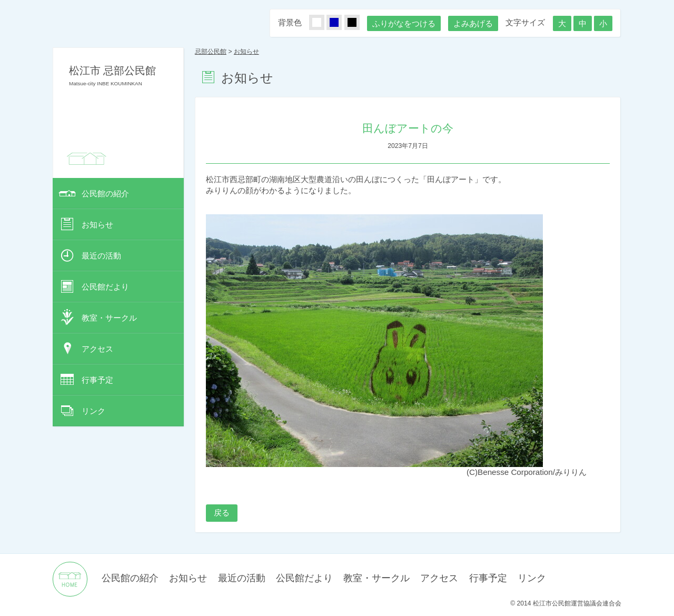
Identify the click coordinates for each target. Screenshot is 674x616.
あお (340, 23)
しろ (323, 23)
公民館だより (105, 287)
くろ (358, 23)
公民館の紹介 (105, 193)
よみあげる (473, 23)
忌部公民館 (211, 52)
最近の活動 (101, 256)
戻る (222, 513)
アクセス (97, 349)
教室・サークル (109, 318)
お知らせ (97, 225)
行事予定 (97, 380)
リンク (93, 411)
